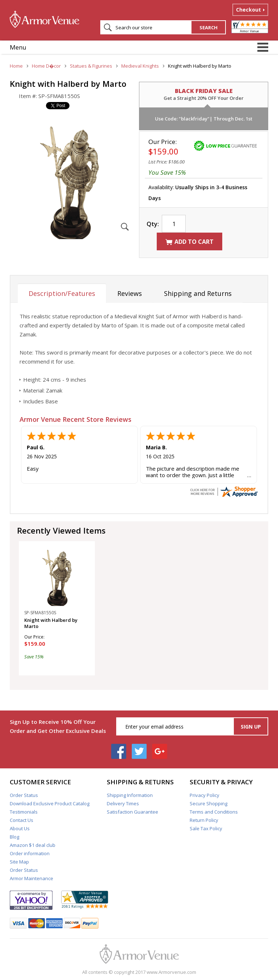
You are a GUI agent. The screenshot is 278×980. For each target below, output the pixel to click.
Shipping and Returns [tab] (198, 293)
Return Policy (204, 820)
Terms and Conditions (214, 812)
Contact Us (22, 820)
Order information (30, 853)
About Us (20, 828)
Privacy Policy (205, 795)
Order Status (24, 795)
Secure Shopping (208, 803)
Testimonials (24, 812)
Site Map (19, 862)
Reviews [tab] (130, 293)
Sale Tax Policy (206, 828)
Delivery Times (123, 803)
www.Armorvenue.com (171, 972)
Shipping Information (130, 795)
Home (16, 66)
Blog (14, 837)
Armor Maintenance (31, 878)
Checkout (248, 10)
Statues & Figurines (91, 66)
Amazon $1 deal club (33, 845)
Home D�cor (46, 66)
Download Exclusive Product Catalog (50, 803)
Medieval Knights (140, 66)
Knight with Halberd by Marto (51, 623)
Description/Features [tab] (62, 293)
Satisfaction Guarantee (132, 812)
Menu (18, 47)
